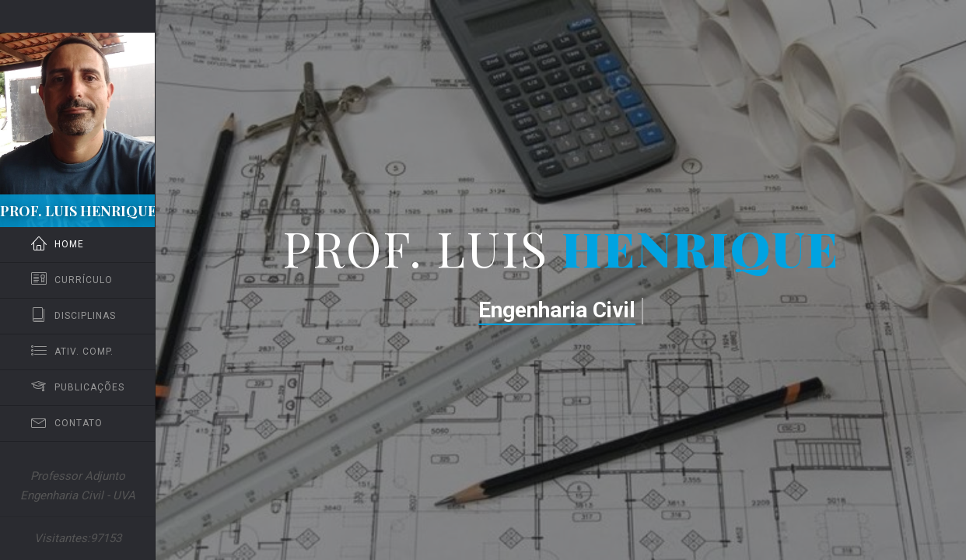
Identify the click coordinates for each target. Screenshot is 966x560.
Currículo (72, 280)
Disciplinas (73, 316)
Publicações (78, 388)
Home (58, 245)
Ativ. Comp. (72, 352)
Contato (67, 423)
